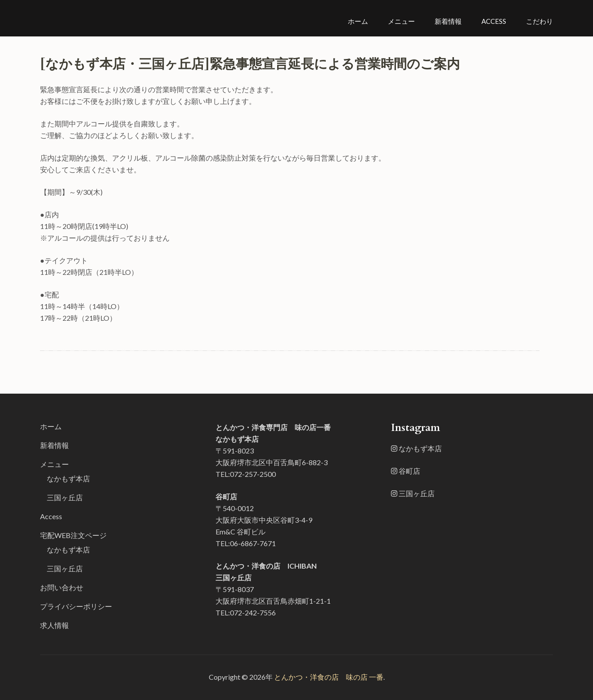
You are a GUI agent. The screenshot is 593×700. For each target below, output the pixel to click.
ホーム (358, 21)
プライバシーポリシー (76, 606)
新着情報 (448, 21)
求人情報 (54, 625)
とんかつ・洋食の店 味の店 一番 (329, 677)
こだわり (539, 21)
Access (494, 21)
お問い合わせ (62, 587)
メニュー (401, 21)
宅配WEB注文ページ (73, 535)
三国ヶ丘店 (65, 497)
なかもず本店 (68, 478)
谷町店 (406, 471)
